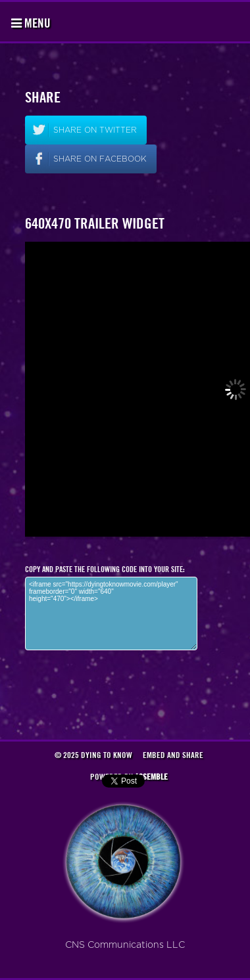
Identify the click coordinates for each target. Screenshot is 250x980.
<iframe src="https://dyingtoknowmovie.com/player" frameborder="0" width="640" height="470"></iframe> (111, 613)
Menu (31, 23)
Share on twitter (95, 130)
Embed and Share (173, 755)
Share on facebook (100, 159)
